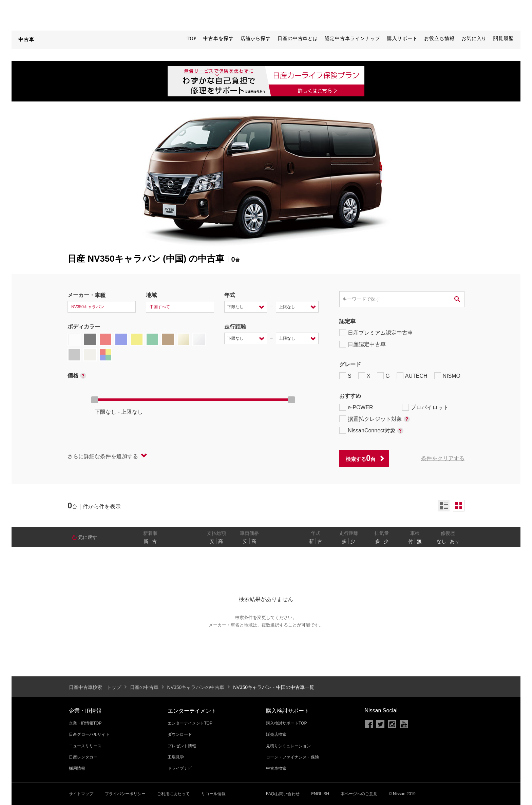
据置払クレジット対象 (375, 419)
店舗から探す (256, 39)
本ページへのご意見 (359, 794)
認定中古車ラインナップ (353, 39)
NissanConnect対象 (371, 430)
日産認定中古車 (363, 344)
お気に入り (474, 39)
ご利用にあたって (173, 794)
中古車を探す (218, 39)
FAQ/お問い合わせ (283, 794)
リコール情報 (213, 794)
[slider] (95, 400)
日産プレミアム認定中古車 (376, 333)
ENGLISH (320, 794)
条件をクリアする (443, 458)
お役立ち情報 (439, 39)
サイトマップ (81, 794)
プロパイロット (425, 407)
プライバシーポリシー (125, 794)
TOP (192, 39)
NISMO (447, 376)
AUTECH (412, 376)
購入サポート (402, 39)
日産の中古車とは (298, 39)
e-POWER (356, 407)
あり (455, 541)
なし (441, 541)
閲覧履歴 (503, 39)
